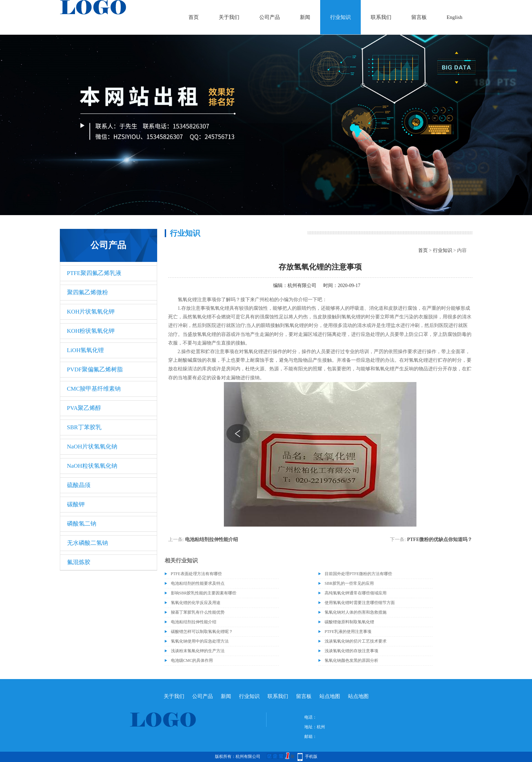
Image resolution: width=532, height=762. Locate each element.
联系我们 (381, 17)
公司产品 (270, 17)
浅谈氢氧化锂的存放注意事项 (351, 651)
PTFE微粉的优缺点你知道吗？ (440, 539)
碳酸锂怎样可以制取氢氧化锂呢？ (202, 632)
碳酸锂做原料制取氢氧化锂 (349, 622)
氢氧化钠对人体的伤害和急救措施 (356, 612)
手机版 (311, 756)
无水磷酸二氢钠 (88, 543)
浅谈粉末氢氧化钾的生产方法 (198, 651)
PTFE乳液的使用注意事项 (348, 632)
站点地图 (330, 696)
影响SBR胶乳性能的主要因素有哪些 (204, 593)
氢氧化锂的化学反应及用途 (196, 603)
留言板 (419, 17)
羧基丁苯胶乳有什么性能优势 (198, 612)
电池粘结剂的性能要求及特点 (198, 583)
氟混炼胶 (79, 562)
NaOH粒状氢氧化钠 (92, 466)
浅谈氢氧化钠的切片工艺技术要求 (356, 641)
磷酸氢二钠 (82, 524)
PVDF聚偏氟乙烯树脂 (95, 369)
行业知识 (340, 17)
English (455, 17)
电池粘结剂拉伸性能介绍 (211, 539)
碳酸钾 (76, 504)
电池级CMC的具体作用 (192, 660)
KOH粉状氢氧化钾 (91, 331)
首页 (194, 17)
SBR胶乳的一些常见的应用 (349, 583)
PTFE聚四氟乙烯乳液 (94, 273)
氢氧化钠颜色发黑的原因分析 (351, 660)
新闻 (305, 17)
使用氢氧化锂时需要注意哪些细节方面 (360, 603)
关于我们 (229, 17)
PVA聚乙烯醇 (84, 408)
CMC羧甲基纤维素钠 (94, 389)
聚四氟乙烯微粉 (88, 292)
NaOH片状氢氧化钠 (92, 447)
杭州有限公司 (302, 285)
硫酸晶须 (79, 485)
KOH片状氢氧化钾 (91, 312)
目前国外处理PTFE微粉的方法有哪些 (358, 574)
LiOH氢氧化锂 (86, 350)
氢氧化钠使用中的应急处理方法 (200, 641)
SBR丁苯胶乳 (84, 427)
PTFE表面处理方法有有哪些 (196, 574)
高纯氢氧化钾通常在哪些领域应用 (356, 593)
